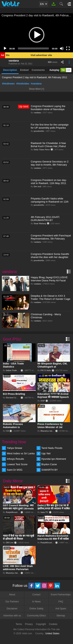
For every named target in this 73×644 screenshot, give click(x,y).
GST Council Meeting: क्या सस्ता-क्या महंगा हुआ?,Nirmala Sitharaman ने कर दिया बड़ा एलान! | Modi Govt (18, 510)
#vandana (36, 84)
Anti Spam (61, 609)
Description (10, 70)
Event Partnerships (61, 595)
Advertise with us (12, 616)
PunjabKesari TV (13, 512)
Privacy (29, 624)
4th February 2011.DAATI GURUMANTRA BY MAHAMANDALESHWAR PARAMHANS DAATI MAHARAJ (49, 222)
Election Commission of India (19, 397)
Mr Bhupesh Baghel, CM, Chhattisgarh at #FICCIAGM (52, 367)
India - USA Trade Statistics (13, 365)
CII (7, 431)
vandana (14, 61)
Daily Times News (42, 149)
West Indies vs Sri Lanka (21, 453)
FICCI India (46, 370)
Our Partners (12, 602)
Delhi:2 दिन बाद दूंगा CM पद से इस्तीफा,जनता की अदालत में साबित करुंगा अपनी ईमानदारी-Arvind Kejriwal (54, 510)
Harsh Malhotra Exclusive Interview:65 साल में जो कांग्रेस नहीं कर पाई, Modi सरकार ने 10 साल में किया (53, 540)
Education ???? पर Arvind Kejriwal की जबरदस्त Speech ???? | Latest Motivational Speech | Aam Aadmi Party (54, 399)
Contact (36, 595)
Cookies (53, 624)
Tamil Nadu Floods (52, 448)
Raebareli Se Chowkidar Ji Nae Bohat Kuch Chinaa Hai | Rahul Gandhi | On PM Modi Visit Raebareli (48, 148)
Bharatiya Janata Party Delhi (53, 431)
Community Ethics (36, 616)
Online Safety (36, 609)
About (12, 595)
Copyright (41, 624)
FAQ (61, 602)
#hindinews (8, 84)
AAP (42, 401)
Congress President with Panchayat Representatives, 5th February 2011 (51, 239)
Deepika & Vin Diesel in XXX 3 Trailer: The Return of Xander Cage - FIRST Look (51, 299)
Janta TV (44, 512)
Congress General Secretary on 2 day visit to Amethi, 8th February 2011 (50, 165)
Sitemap (61, 616)
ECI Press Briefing (14, 394)
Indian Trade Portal (14, 370)
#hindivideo (23, 84)
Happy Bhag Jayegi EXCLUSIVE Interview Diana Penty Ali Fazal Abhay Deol (49, 280)
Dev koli (38, 186)
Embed (24, 70)
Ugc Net (46, 453)
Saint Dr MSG (15, 470)
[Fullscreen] (68, 48)
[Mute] (62, 48)
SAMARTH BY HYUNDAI (50, 470)
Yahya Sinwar (15, 448)
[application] (36, 35)
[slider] (33, 48)
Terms (19, 624)
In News (36, 602)
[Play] (5, 48)
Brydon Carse (49, 464)
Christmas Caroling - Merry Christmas (46, 316)
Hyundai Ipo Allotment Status (54, 459)
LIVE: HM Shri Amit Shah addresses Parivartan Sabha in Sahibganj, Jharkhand (18, 571)
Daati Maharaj (40, 223)
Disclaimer (12, 609)
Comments (38, 70)
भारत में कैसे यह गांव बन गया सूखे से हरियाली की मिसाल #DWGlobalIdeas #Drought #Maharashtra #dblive (19, 540)
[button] (37, 35)
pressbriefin (39, 131)
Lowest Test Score (17, 464)
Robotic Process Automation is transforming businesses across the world (18, 429)
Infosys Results (15, 459)
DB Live (10, 542)
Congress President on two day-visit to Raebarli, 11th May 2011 (49, 182)
